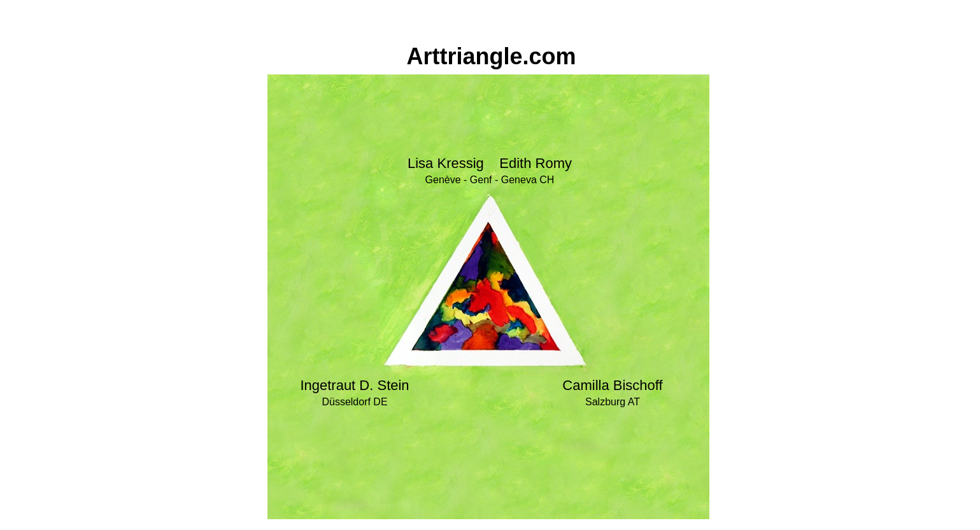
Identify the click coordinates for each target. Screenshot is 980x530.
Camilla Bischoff (612, 385)
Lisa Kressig (446, 163)
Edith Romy (536, 163)
